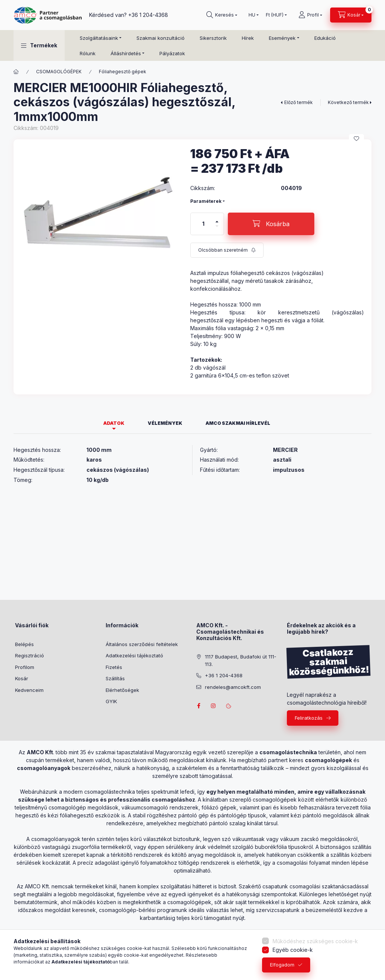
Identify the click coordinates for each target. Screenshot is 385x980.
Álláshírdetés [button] (126, 53)
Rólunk (88, 53)
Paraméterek (206, 201)
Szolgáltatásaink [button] (99, 38)
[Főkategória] (16, 72)
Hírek (248, 38)
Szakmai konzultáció (161, 38)
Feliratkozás (309, 718)
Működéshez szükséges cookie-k (315, 941)
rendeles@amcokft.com (233, 687)
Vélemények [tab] (165, 423)
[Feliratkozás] (227, 250)
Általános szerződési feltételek (142, 644)
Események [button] (282, 38)
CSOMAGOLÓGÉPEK (59, 72)
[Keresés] (222, 15)
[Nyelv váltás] (252, 15)
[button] (39, 45)
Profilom (25, 667)
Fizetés (114, 667)
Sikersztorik (213, 38)
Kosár (22, 678)
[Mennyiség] (203, 224)
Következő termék (348, 102)
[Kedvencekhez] (356, 139)
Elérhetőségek (122, 690)
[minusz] (217, 229)
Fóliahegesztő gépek (123, 72)
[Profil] (310, 15)
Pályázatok (172, 53)
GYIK (111, 701)
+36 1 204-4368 (148, 15)
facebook (199, 706)
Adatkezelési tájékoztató (134, 655)
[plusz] (217, 218)
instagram (214, 706)
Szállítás (115, 678)
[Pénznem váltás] (275, 15)
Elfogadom (282, 965)
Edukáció (325, 38)
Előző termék (299, 102)
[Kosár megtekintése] (351, 15)
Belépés (24, 644)
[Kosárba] (271, 224)
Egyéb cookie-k (293, 950)
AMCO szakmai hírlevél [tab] (238, 423)
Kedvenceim (29, 690)
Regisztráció (30, 655)
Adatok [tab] (114, 423)
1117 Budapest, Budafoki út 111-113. (241, 660)
